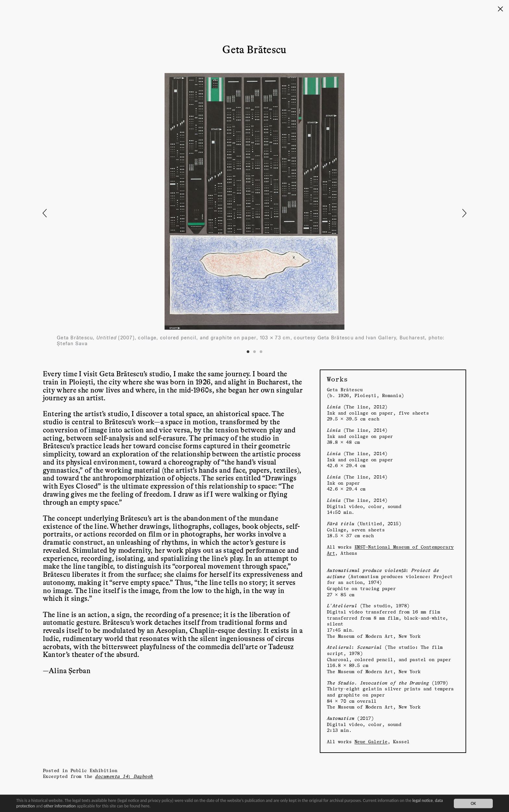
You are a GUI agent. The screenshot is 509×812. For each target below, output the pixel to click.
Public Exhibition (94, 770)
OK (473, 803)
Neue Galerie (371, 741)
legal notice (422, 800)
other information (60, 806)
